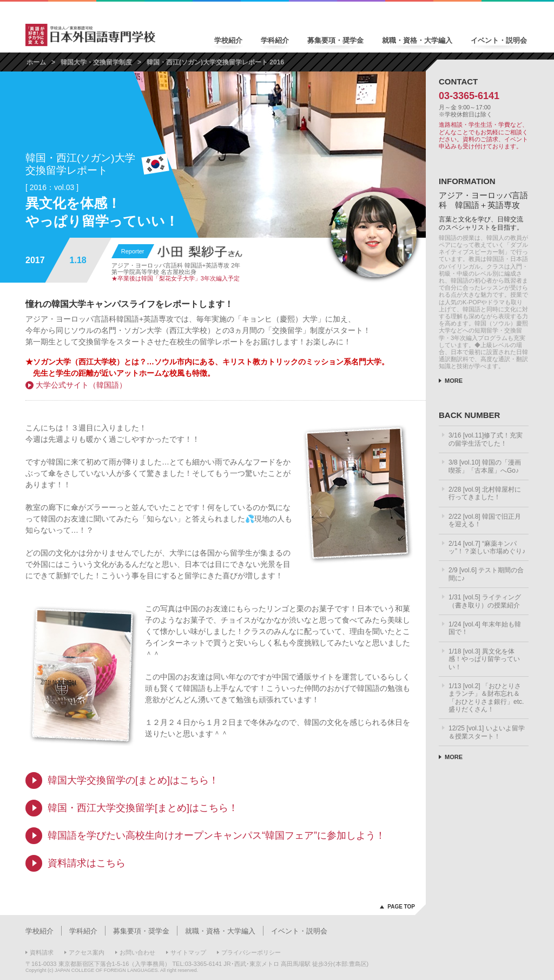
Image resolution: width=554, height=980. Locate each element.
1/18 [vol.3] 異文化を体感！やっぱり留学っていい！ (484, 659)
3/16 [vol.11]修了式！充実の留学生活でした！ (486, 439)
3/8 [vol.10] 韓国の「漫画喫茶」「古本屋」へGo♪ (485, 466)
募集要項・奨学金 (335, 40)
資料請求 (42, 952)
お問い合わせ (137, 952)
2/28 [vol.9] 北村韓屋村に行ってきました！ (485, 493)
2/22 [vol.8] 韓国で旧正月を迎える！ (485, 520)
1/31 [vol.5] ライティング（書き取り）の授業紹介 (485, 601)
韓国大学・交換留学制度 (96, 62)
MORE (454, 381)
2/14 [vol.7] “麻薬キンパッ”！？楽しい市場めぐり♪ (487, 547)
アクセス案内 (87, 952)
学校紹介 (228, 40)
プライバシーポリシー (251, 952)
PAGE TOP (401, 907)
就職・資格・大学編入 (417, 40)
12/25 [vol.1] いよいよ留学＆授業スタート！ (487, 732)
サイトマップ (188, 952)
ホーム (36, 62)
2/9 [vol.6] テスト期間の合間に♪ (486, 574)
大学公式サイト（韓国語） (81, 385)
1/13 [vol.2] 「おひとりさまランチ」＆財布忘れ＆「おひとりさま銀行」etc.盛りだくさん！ (486, 698)
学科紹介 (275, 40)
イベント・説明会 (499, 40)
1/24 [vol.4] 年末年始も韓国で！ (485, 628)
